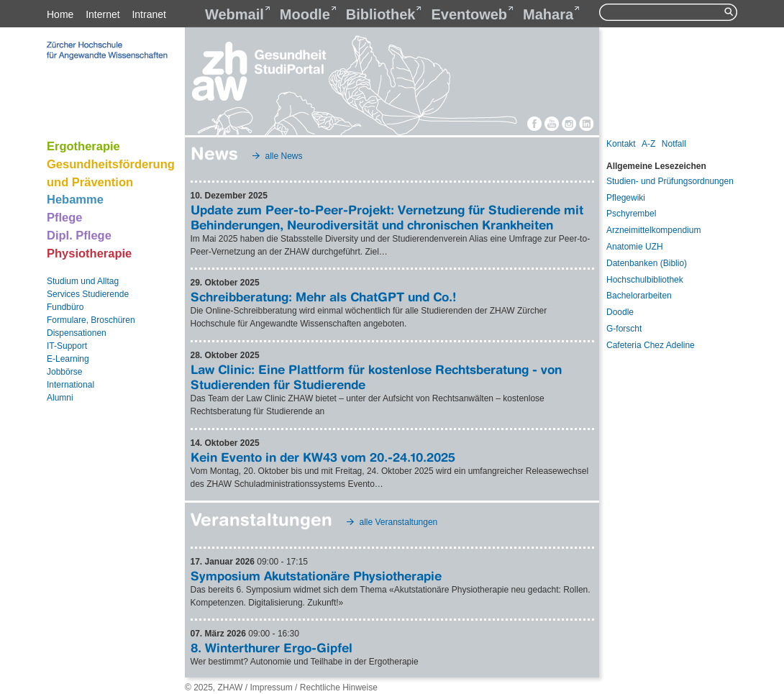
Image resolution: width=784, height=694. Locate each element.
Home (60, 14)
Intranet (149, 14)
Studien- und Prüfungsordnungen (670, 181)
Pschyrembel (631, 214)
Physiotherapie (89, 253)
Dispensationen (77, 333)
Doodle (620, 312)
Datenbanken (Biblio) (647, 263)
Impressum (271, 688)
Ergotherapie (83, 146)
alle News (284, 156)
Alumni (60, 398)
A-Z (648, 144)
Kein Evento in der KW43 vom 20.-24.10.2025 (323, 457)
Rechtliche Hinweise (339, 688)
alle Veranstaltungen (399, 522)
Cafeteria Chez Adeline (651, 345)
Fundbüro (65, 307)
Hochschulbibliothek (645, 280)
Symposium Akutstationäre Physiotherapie (316, 576)
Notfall (674, 144)
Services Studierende (88, 294)
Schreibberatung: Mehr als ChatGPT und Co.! (323, 297)
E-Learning (68, 359)
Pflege (65, 217)
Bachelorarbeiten (639, 296)
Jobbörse (64, 372)
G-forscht (624, 329)
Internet (102, 14)
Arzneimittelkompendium (653, 230)
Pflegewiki (626, 198)
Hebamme (75, 199)
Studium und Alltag (83, 281)
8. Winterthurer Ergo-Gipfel (272, 648)
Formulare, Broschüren (91, 320)
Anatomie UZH (635, 247)
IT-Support (67, 346)
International (70, 385)
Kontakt (621, 144)
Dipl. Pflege (79, 235)
